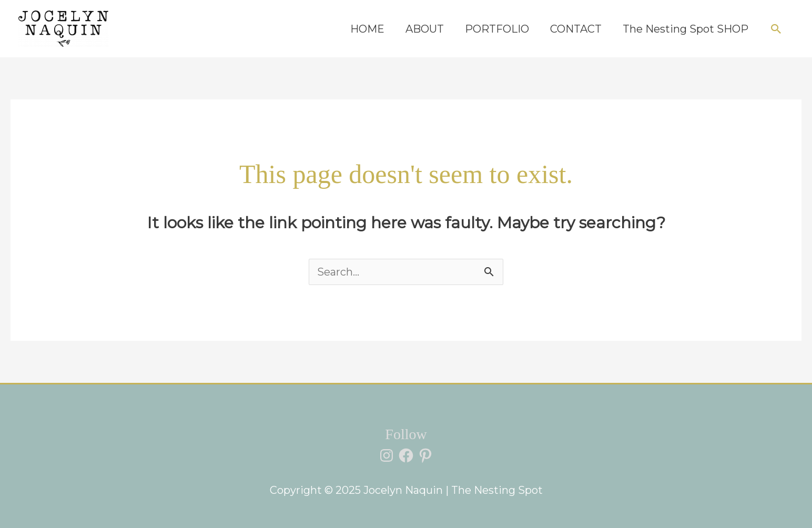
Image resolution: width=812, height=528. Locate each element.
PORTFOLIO (497, 29)
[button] (776, 29)
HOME (367, 29)
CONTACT (576, 29)
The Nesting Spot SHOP (686, 29)
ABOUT (425, 29)
